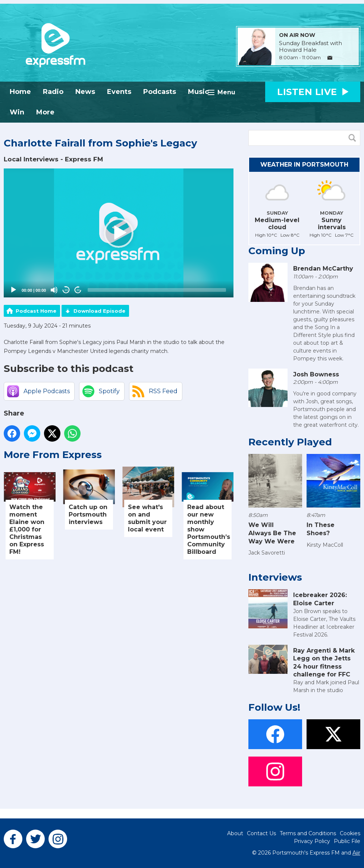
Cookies (350, 833)
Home (20, 92)
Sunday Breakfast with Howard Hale (310, 47)
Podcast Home (36, 311)
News (85, 92)
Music (198, 92)
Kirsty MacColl (325, 545)
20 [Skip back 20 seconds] (66, 290)
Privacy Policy (312, 841)
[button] (119, 233)
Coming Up (277, 251)
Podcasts (160, 92)
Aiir (356, 853)
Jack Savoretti (267, 553)
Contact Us (261, 833)
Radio (53, 92)
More (45, 112)
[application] (119, 233)
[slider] (157, 290)
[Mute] (54, 290)
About (235, 833)
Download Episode (99, 311)
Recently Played (290, 442)
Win (17, 112)
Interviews (275, 577)
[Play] (13, 290)
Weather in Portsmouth (304, 165)
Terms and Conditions (308, 833)
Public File (347, 841)
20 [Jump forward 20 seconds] (78, 290)
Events (119, 92)
